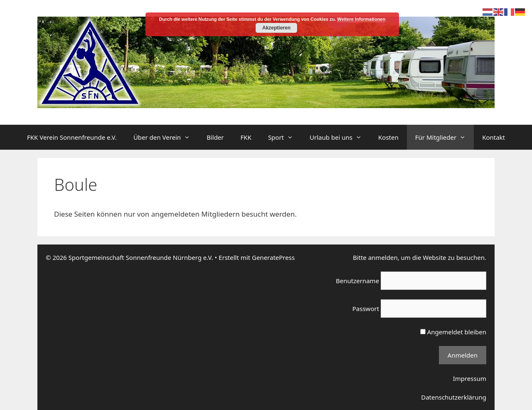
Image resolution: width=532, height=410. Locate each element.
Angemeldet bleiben (453, 332)
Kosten (388, 137)
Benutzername (357, 281)
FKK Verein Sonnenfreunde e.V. (72, 137)
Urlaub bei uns (340, 137)
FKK (246, 137)
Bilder (215, 137)
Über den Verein (166, 137)
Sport (285, 137)
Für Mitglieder (445, 137)
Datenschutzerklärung (454, 397)
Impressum (470, 378)
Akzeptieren (276, 28)
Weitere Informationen (361, 19)
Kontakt (494, 137)
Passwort (366, 309)
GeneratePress (273, 257)
